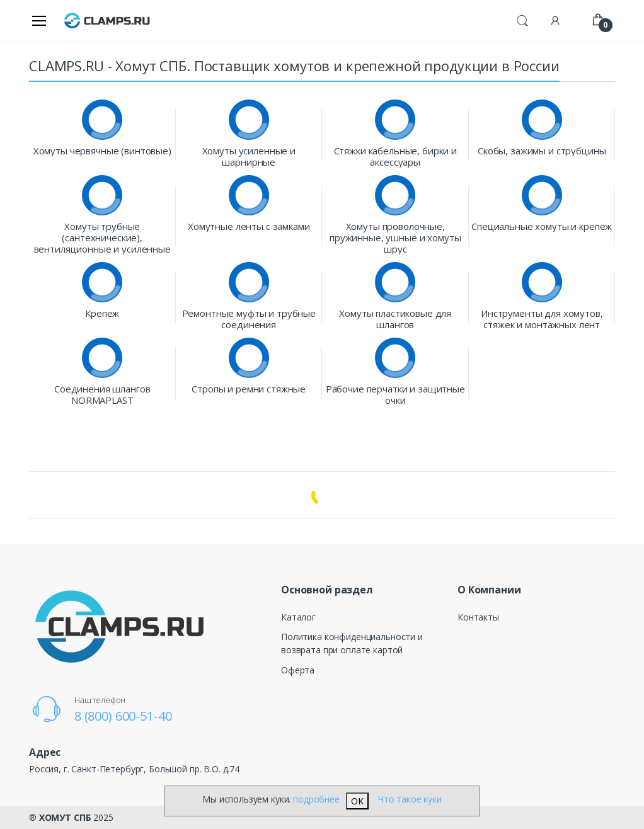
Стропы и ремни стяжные (249, 389)
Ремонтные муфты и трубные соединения (249, 319)
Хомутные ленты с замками (249, 226)
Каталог (298, 617)
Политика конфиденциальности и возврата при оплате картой (352, 643)
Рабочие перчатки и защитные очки (395, 394)
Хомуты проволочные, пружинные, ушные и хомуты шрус (395, 237)
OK (357, 801)
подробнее (316, 799)
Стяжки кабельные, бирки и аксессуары (395, 156)
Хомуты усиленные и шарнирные (249, 156)
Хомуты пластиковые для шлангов (395, 319)
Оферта (298, 670)
